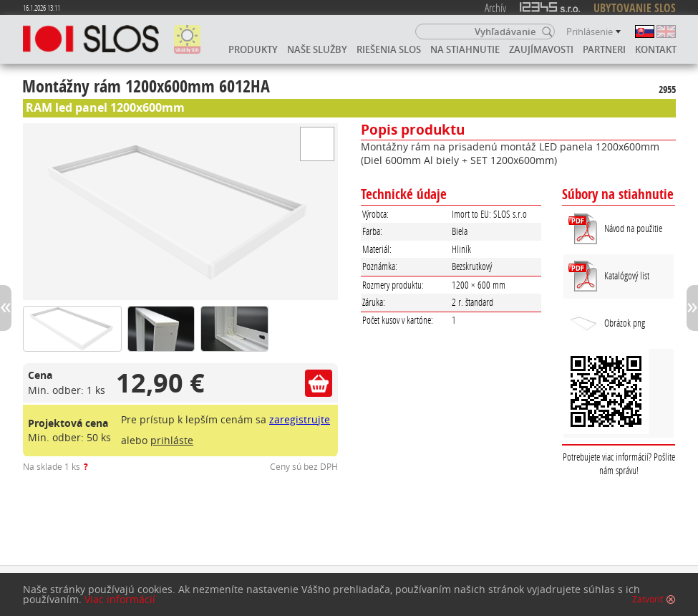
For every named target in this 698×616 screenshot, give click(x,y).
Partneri (604, 49)
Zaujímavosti (541, 49)
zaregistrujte (300, 419)
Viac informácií (120, 600)
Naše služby (317, 49)
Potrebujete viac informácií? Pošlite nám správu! (619, 463)
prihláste (172, 440)
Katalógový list (627, 275)
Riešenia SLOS (389, 49)
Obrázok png (607, 324)
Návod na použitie (633, 228)
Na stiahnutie (465, 49)
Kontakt (656, 49)
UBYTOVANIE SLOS (635, 8)
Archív (495, 8)
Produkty (253, 49)
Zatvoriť (648, 600)
